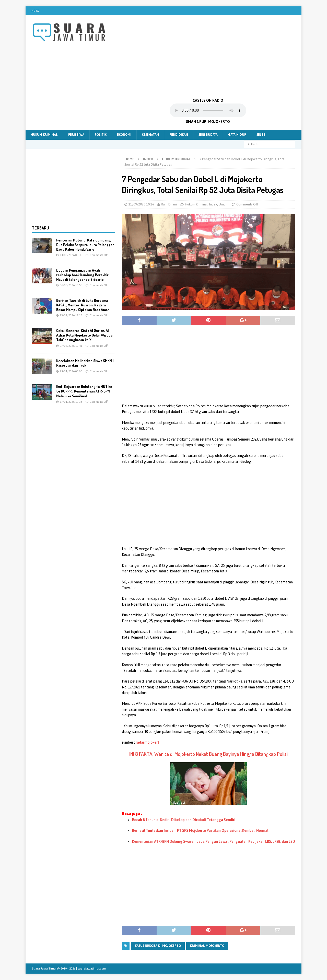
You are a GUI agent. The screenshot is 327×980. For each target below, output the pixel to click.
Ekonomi (124, 135)
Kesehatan (150, 135)
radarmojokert (147, 742)
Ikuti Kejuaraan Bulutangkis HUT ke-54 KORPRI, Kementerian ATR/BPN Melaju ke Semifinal (85, 391)
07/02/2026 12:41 (71, 346)
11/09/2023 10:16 (141, 204)
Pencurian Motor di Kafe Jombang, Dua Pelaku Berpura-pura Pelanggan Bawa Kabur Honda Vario (85, 245)
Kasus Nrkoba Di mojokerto (158, 946)
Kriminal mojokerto (207, 946)
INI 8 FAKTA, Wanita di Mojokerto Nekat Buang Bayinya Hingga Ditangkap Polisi (208, 754)
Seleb (261, 135)
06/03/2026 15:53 (71, 285)
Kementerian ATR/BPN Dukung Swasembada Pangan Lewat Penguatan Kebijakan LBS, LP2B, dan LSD (214, 841)
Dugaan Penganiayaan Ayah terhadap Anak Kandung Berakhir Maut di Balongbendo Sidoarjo (82, 275)
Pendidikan (179, 135)
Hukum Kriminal (44, 135)
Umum (224, 204)
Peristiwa (76, 135)
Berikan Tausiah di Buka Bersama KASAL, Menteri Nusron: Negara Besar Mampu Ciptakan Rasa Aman (83, 305)
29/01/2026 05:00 (71, 371)
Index (35, 11)
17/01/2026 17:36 (71, 402)
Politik (101, 135)
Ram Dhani (169, 204)
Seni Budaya (208, 135)
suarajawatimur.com (92, 969)
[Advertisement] (208, 56)
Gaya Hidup (237, 135)
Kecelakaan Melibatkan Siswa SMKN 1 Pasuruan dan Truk (85, 363)
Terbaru (40, 228)
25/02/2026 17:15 (71, 315)
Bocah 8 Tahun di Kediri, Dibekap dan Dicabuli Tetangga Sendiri (184, 820)
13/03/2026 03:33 (71, 255)
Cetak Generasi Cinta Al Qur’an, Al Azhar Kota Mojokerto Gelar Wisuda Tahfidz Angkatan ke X (84, 335)
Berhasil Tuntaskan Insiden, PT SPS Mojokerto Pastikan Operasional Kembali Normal (200, 831)
